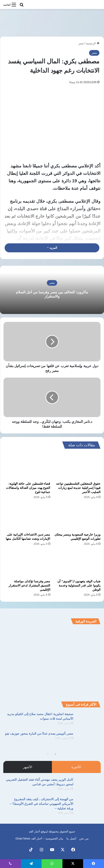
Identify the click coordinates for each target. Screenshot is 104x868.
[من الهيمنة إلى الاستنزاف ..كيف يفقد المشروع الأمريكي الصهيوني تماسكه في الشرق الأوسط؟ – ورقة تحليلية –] (89, 805)
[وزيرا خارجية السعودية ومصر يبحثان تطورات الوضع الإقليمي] (77, 517)
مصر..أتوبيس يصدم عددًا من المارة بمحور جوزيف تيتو (39, 733)
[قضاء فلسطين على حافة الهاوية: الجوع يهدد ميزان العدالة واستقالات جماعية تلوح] (27, 466)
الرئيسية (93, 43)
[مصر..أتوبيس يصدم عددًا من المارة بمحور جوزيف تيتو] (89, 740)
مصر (81, 43)
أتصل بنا (71, 838)
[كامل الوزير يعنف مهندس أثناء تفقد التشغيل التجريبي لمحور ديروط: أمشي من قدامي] (89, 786)
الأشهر (28, 767)
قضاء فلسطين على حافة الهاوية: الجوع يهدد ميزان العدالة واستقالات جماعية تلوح (28, 488)
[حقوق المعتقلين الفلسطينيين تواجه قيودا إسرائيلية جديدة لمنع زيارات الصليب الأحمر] (77, 466)
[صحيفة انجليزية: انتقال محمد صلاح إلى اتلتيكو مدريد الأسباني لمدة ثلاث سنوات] (89, 720)
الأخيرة (76, 767)
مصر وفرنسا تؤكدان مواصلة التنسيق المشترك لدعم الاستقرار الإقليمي (29, 585)
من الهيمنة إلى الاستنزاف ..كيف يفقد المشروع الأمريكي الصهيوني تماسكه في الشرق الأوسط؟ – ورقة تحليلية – (41, 804)
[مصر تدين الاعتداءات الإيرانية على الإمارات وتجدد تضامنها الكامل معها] (27, 517)
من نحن (84, 838)
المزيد (52, 248)
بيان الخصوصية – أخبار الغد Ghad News (39, 838)
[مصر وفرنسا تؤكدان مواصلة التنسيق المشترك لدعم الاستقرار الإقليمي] (27, 564)
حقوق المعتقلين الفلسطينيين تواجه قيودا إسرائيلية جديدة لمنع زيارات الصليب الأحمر (78, 488)
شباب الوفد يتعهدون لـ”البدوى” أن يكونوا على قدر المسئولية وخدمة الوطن (79, 585)
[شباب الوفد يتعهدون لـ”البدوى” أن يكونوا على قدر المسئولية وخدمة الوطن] (77, 564)
